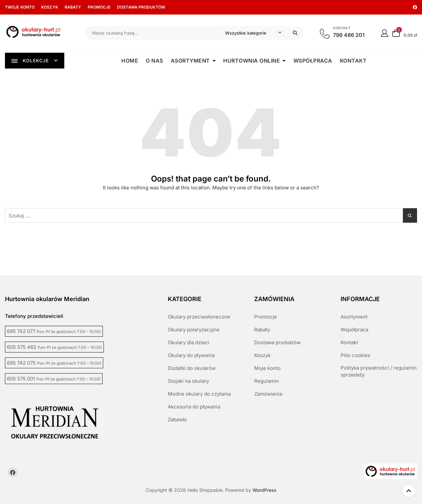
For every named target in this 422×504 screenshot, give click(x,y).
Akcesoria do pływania (194, 407)
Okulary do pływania (191, 355)
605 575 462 (54, 347)
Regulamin (267, 381)
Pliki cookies (355, 355)
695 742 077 (54, 331)
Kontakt (354, 61)
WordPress (265, 490)
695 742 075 (54, 363)
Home (130, 61)
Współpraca (313, 61)
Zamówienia (268, 394)
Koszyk (50, 7)
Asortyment (191, 61)
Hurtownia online (252, 61)
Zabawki (177, 420)
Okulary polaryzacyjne (194, 330)
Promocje (99, 7)
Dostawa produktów (141, 7)
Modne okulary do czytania (199, 394)
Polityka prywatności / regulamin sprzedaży (379, 371)
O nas (155, 61)
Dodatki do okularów (192, 368)
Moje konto (267, 368)
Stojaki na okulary (188, 381)
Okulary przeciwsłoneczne (199, 317)
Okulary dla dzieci (189, 342)
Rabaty (73, 7)
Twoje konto (20, 7)
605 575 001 (54, 379)
